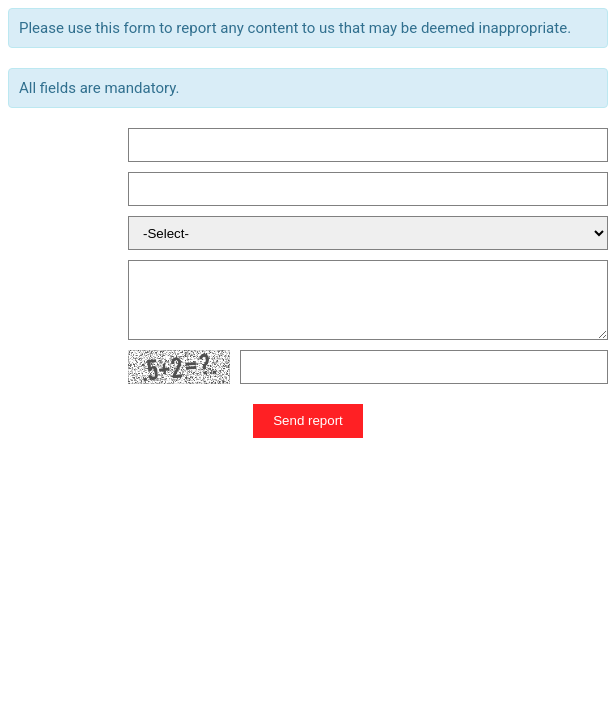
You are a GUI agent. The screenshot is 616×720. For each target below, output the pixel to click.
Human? (34, 367)
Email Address (53, 189)
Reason (31, 233)
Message (36, 300)
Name (26, 145)
